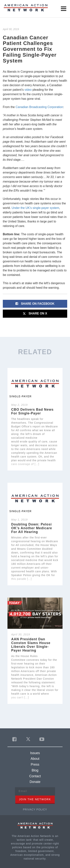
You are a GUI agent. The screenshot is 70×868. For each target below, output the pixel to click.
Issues (35, 753)
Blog (35, 770)
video (28, 90)
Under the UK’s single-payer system (35, 208)
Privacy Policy (35, 809)
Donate (35, 782)
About (35, 759)
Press (35, 764)
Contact (35, 776)
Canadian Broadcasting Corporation (39, 107)
